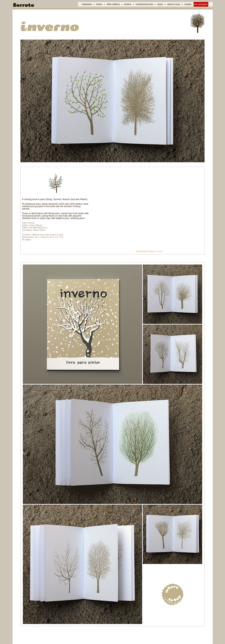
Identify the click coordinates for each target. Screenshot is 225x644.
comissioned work (144, 4)
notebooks (87, 4)
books (99, 4)
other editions (113, 4)
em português (201, 4)
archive (128, 4)
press (160, 4)
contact (188, 4)
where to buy (173, 4)
